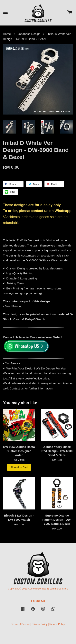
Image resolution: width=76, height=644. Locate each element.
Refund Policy (57, 624)
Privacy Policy (39, 624)
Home (7, 34)
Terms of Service (20, 624)
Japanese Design (29, 34)
